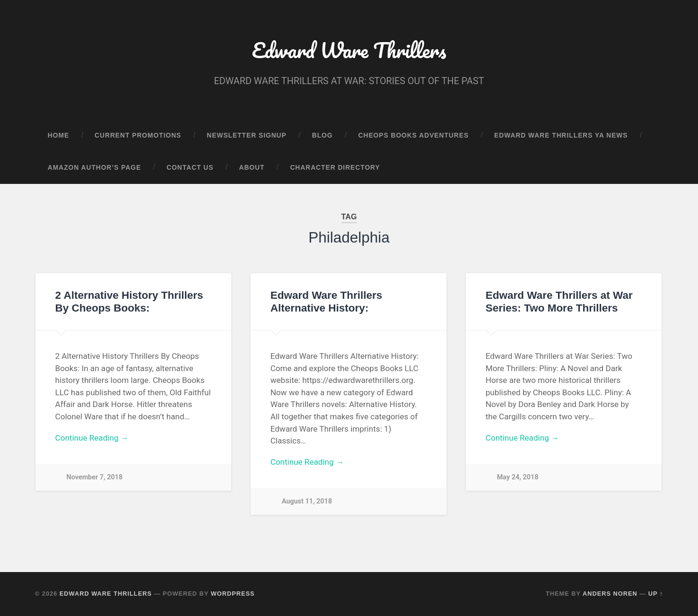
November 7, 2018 (95, 477)
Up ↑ (656, 594)
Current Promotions (138, 135)
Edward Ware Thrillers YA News (561, 135)
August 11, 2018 (307, 501)
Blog (323, 135)
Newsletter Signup (246, 135)
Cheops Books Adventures (414, 135)
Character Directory (335, 168)
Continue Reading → (92, 438)
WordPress (233, 594)
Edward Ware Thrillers (349, 50)
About (252, 168)
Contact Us (190, 168)
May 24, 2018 (518, 477)
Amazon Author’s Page (94, 168)
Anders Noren (610, 594)
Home (58, 135)
